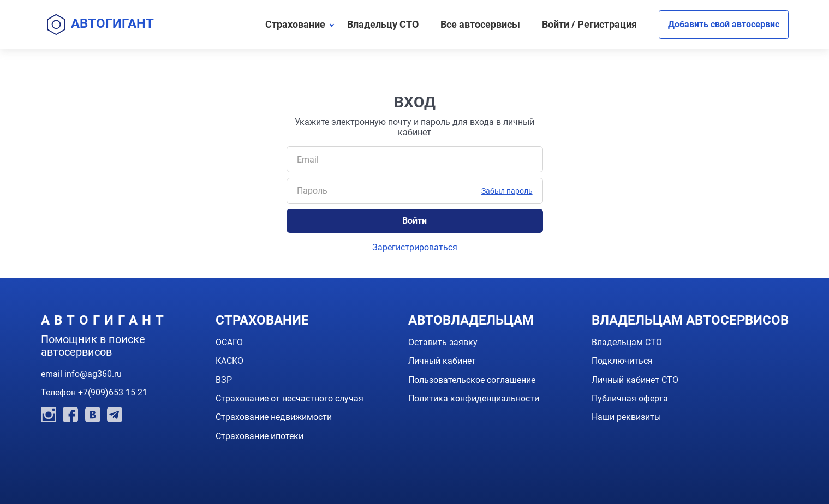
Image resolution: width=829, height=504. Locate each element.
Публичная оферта (630, 398)
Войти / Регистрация (589, 24)
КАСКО (229, 361)
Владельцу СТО (383, 24)
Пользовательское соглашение (472, 380)
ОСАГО (229, 342)
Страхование (295, 24)
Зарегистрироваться (415, 247)
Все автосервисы (480, 24)
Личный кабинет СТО (635, 380)
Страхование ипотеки (260, 436)
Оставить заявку (443, 342)
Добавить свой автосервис (724, 24)
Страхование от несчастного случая (290, 398)
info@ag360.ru (93, 374)
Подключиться (622, 361)
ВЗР (224, 380)
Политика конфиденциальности (474, 398)
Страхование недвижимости (274, 417)
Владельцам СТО (627, 342)
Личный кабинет (442, 361)
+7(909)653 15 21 (113, 392)
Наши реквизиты (626, 417)
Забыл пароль (507, 191)
